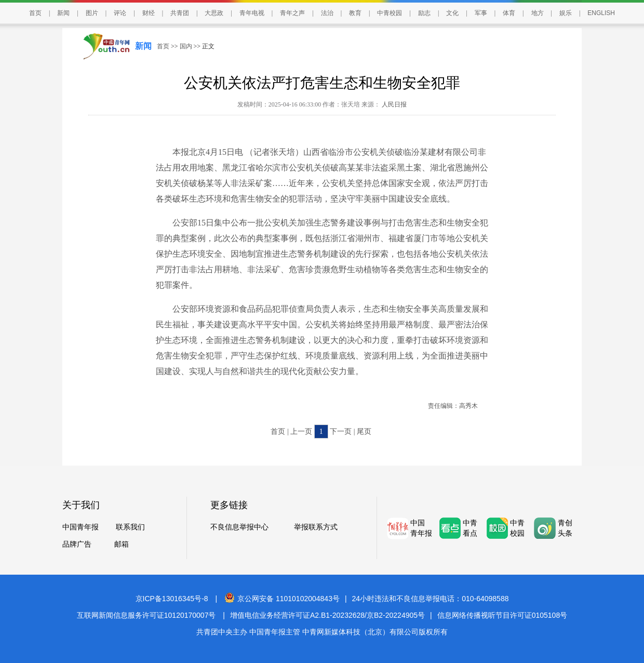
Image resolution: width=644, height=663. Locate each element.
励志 (424, 13)
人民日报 (393, 104)
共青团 (180, 13)
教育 (355, 13)
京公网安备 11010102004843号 (282, 599)
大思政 (214, 13)
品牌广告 (77, 544)
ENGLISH (601, 13)
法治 (327, 13)
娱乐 (566, 13)
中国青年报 (81, 527)
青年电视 (252, 13)
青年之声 (292, 13)
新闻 (63, 13)
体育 (509, 13)
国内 (186, 46)
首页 (35, 13)
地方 (538, 13)
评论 (120, 13)
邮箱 (122, 544)
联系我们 (130, 527)
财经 (149, 13)
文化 (452, 13)
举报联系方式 (316, 527)
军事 (481, 13)
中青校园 (390, 13)
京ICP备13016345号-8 (172, 599)
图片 (92, 13)
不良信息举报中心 (239, 527)
